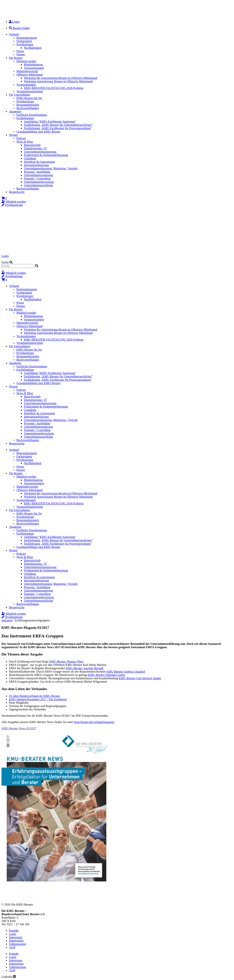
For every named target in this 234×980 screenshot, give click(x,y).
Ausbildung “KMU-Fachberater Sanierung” (50, 121)
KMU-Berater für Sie (29, 98)
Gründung (30, 158)
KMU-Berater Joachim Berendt (85, 668)
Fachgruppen (24, 41)
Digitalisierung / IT (35, 148)
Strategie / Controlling (37, 178)
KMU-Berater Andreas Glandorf (126, 672)
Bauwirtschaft (32, 145)
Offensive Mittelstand (29, 75)
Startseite (7, 620)
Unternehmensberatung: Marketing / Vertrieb (51, 168)
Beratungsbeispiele (28, 105)
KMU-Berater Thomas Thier (66, 661)
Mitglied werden (26, 61)
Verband (14, 34)
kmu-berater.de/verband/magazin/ (94, 722)
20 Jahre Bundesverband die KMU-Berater (35, 696)
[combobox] (18, 266)
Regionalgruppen (27, 38)
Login (5, 256)
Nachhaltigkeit (33, 48)
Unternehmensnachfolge (38, 185)
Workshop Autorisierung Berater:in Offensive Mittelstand (58, 81)
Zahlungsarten (18, 944)
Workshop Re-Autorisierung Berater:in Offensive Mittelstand (61, 78)
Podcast (21, 138)
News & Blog (25, 142)
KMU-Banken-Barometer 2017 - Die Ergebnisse (38, 699)
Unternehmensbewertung (39, 182)
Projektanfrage (25, 101)
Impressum (16, 937)
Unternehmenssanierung (38, 175)
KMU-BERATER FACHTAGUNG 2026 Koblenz (54, 88)
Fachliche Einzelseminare (32, 115)
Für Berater (16, 58)
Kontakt (14, 931)
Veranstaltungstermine (30, 91)
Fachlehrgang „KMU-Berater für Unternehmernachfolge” (58, 125)
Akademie (15, 111)
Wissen (13, 135)
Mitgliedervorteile (27, 71)
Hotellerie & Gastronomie (39, 162)
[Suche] (3, 271)
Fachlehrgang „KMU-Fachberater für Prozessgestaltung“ (58, 128)
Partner (21, 54)
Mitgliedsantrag (33, 65)
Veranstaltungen (26, 85)
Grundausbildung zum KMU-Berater (38, 132)
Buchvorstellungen (28, 108)
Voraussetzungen (34, 68)
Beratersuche (17, 192)
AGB (12, 947)
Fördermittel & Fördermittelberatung (46, 155)
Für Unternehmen (19, 95)
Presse (20, 51)
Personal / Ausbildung (37, 172)
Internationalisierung (36, 165)
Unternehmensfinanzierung (40, 152)
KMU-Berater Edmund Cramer (107, 675)
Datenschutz (16, 941)
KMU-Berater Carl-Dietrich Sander (140, 678)
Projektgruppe (25, 44)
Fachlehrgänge (25, 118)
